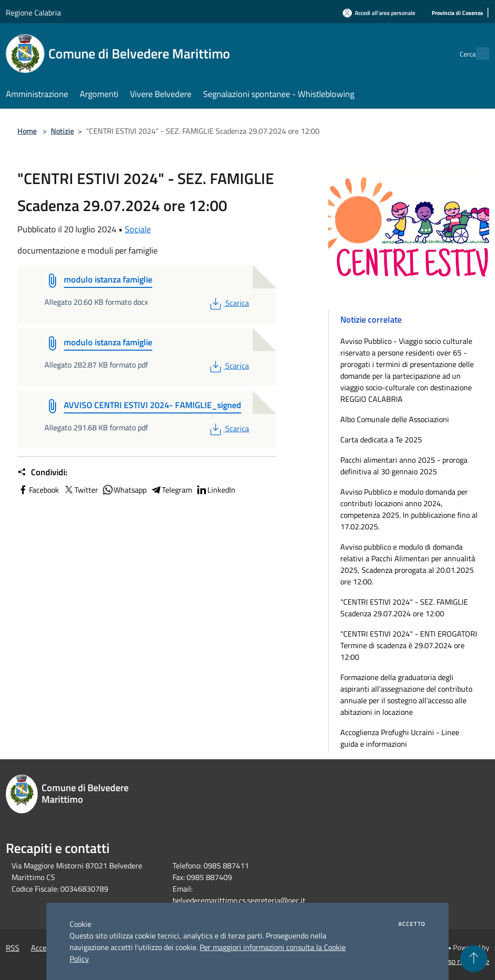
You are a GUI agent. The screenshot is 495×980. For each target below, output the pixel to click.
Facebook (38, 490)
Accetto (412, 924)
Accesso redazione (459, 961)
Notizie (62, 131)
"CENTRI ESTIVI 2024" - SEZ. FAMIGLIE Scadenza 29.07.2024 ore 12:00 (404, 608)
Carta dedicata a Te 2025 (381, 440)
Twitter (80, 490)
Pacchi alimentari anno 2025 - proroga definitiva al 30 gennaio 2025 (404, 466)
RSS (13, 948)
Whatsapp (124, 490)
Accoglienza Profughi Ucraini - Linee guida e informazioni (400, 738)
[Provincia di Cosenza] (457, 13)
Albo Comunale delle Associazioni (395, 419)
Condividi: (42, 472)
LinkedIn (216, 490)
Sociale (138, 229)
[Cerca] (478, 54)
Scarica (228, 303)
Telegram (171, 490)
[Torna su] (474, 959)
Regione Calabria (33, 13)
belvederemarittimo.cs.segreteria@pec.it (239, 900)
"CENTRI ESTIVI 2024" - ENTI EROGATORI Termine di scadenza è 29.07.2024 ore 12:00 (409, 645)
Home (27, 131)
